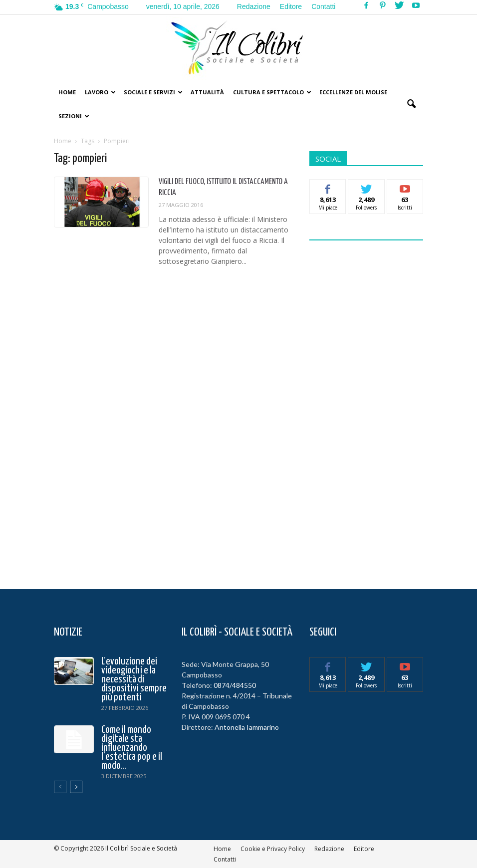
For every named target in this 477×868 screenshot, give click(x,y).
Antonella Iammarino (247, 727)
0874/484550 (235, 685)
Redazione (254, 6)
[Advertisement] (384, 409)
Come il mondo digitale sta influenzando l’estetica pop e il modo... (132, 748)
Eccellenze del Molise (353, 92)
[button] (411, 104)
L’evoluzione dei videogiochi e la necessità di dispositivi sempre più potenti (134, 679)
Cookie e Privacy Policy (273, 849)
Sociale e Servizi (153, 92)
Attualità (207, 92)
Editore (291, 6)
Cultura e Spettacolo (272, 92)
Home (67, 92)
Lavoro (100, 92)
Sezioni (74, 116)
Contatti (323, 6)
